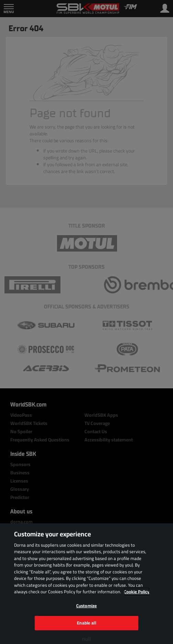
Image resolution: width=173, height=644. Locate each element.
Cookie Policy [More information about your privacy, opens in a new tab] (137, 592)
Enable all (86, 623)
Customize (86, 606)
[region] (86, 584)
